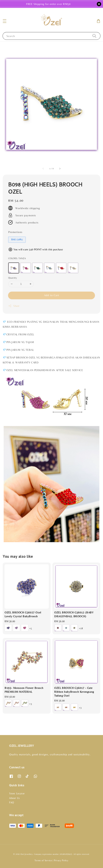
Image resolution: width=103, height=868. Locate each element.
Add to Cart (52, 295)
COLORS (17, 258)
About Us (14, 798)
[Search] (94, 36)
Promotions (15, 232)
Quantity (13, 278)
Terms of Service (43, 860)
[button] (5, 21)
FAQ (12, 802)
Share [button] (14, 306)
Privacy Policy (61, 860)
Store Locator (17, 793)
